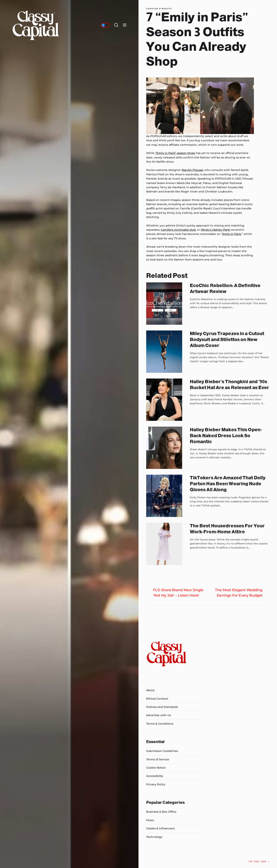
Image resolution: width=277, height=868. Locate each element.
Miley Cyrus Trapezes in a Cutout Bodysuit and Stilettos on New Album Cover (227, 339)
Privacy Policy (156, 784)
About (150, 690)
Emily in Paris (232, 234)
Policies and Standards (162, 707)
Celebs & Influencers (160, 828)
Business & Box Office (161, 812)
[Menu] (125, 25)
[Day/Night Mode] (105, 25)
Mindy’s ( (207, 230)
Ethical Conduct (157, 699)
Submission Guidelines (162, 751)
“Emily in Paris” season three (175, 153)
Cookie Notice (156, 768)
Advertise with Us (159, 715)
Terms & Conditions (160, 724)
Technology (154, 837)
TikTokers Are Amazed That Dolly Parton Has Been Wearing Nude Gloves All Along (228, 484)
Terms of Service (158, 759)
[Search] (116, 25)
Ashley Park (221, 230)
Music (150, 820)
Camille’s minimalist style (178, 230)
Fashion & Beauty (159, 9)
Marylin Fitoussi (192, 170)
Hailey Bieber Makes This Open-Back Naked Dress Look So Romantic (226, 436)
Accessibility (155, 776)
